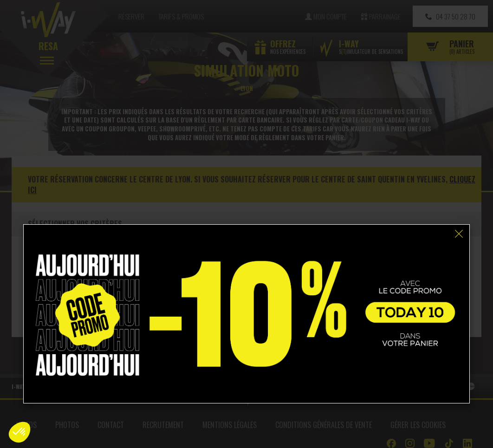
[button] (19, 432)
